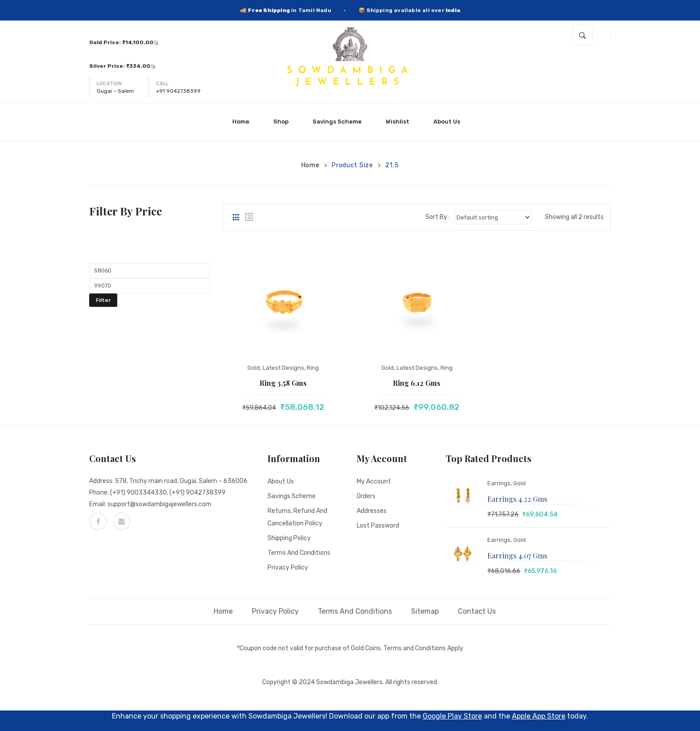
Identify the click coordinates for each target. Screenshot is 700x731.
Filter (103, 300)
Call (162, 84)
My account (374, 481)
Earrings (499, 483)
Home (311, 165)
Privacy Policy (288, 568)
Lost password (378, 526)
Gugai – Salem (115, 91)
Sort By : (438, 217)
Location (109, 84)
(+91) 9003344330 (138, 493)
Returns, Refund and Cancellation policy (297, 517)
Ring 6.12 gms (417, 383)
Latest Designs (283, 368)
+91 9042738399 (178, 91)
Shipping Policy (289, 538)
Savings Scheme (292, 496)
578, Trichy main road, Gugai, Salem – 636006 (181, 481)
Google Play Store (452, 716)
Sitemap (425, 611)
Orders (366, 496)
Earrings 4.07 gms (517, 555)
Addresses (372, 511)
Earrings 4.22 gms (517, 499)
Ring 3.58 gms (283, 383)
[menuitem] (245, 122)
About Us (281, 481)
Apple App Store (539, 716)
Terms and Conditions (299, 553)
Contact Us (477, 611)
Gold (254, 368)
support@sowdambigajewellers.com (159, 504)
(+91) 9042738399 (198, 493)
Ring (313, 368)
